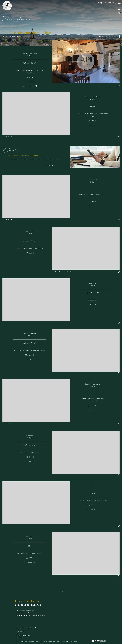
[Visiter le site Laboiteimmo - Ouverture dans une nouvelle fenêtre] (99, 641)
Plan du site (45, 642)
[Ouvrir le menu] (119, 3)
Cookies (75, 642)
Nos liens (63, 642)
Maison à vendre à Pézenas (25, 611)
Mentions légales (52, 642)
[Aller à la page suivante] (67, 592)
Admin (58, 642)
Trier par (101, 36)
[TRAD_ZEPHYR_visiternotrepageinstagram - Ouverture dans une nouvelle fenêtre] (101, 3)
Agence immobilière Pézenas (11, 28)
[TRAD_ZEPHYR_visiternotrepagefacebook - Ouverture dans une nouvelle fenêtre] (97, 3)
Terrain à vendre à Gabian (24, 613)
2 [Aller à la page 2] (63, 592)
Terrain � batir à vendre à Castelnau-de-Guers (31, 615)
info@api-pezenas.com (23, 634)
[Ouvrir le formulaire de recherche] (110, 3)
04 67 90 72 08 (20, 632)
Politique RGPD (69, 642)
